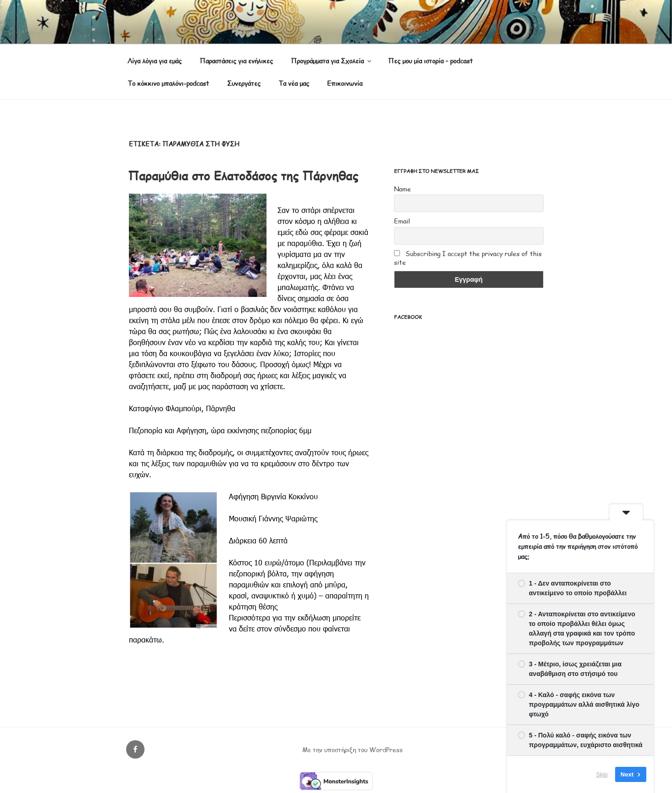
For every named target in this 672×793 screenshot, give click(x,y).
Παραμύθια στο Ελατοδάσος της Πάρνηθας (243, 176)
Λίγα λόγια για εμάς (155, 61)
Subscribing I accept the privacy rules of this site (468, 258)
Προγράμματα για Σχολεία (332, 61)
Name (403, 189)
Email (402, 221)
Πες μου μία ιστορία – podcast (430, 61)
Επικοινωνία (345, 83)
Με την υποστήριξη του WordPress (353, 750)
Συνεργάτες (244, 83)
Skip (602, 774)
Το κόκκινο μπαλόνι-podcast (168, 83)
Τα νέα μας (294, 83)
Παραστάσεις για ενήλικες (236, 61)
